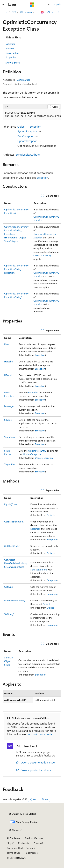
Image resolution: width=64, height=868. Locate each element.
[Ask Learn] (42, 12)
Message (9, 406)
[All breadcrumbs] (6, 12)
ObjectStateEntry (42, 255)
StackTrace (10, 437)
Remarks (10, 48)
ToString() (9, 614)
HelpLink (9, 361)
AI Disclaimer (14, 838)
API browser (26, 12)
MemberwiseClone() (15, 600)
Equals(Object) (12, 504)
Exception (35, 126)
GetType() (9, 587)
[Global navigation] (3, 5)
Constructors (12, 53)
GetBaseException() (14, 522)
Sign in (58, 4)
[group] (32, 115)
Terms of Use (14, 853)
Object (21, 126)
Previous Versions (34, 838)
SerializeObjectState (8, 661)
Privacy (37, 843)
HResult (8, 375)
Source (8, 420)
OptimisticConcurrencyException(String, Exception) (16, 269)
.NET (14, 12)
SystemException (27, 131)
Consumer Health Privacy (20, 848)
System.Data (23, 80)
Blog (9, 843)
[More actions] (58, 12)
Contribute (24, 843)
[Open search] (49, 5)
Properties (11, 57)
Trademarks (30, 853)
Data (7, 344)
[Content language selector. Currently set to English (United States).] (22, 814)
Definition (10, 44)
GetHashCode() (12, 546)
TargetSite (9, 464)
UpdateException (27, 141)
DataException (26, 136)
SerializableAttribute (28, 154)
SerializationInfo (39, 570)
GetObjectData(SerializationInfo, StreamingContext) (16, 563)
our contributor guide (40, 734)
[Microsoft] (32, 5)
